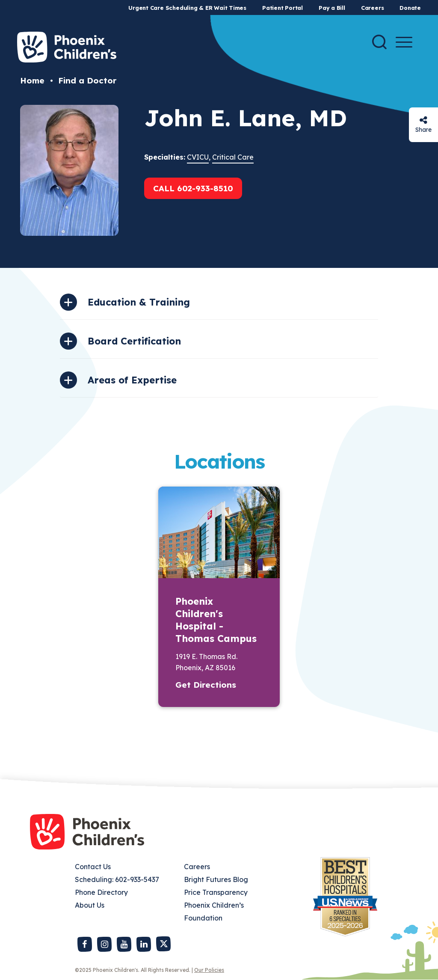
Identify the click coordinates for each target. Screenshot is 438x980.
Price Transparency (216, 892)
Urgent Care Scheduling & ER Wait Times (187, 8)
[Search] (379, 42)
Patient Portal (283, 8)
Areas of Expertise (132, 380)
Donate (410, 8)
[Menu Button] (404, 42)
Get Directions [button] (206, 685)
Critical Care (233, 157)
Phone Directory (101, 892)
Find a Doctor (87, 80)
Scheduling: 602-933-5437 (117, 879)
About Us (90, 905)
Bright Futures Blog (216, 879)
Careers (372, 8)
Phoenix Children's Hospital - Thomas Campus (216, 620)
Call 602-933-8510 (193, 188)
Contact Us (93, 867)
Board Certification (134, 341)
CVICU (198, 157)
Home (32, 80)
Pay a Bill (332, 8)
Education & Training (139, 302)
